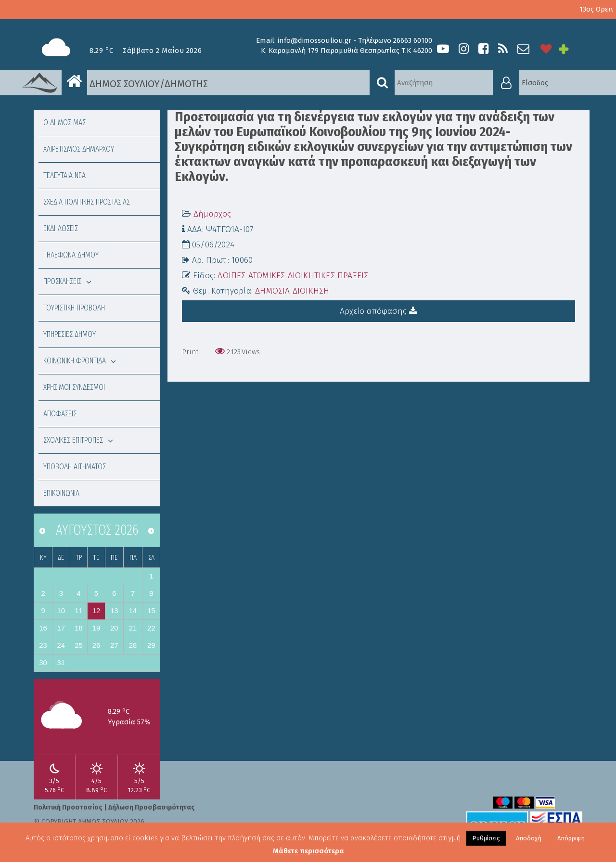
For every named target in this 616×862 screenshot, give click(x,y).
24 (61, 645)
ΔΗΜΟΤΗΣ (186, 84)
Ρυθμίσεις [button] (486, 838)
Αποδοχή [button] (529, 838)
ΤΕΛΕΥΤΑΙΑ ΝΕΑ (64, 175)
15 (151, 611)
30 (43, 663)
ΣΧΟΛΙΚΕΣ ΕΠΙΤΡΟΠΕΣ (78, 440)
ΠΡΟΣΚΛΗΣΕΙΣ (67, 281)
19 (96, 628)
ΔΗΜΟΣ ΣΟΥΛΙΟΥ (111, 83)
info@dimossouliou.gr (314, 40)
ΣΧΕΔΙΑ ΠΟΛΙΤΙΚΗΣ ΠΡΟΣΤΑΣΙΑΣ (87, 202)
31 (61, 663)
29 (151, 645)
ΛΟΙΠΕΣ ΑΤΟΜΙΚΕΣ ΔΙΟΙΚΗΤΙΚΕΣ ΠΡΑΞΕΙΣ (293, 276)
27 (114, 645)
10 (61, 611)
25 (79, 645)
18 (79, 628)
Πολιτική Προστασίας (68, 807)
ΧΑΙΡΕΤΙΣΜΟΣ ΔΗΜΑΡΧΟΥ (79, 149)
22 (151, 628)
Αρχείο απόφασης (378, 311)
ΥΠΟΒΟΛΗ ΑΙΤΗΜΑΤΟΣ (75, 467)
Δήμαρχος (212, 214)
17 (61, 628)
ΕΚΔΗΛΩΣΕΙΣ (61, 228)
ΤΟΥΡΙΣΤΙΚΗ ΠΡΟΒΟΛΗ (74, 308)
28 (133, 645)
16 (43, 628)
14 (133, 611)
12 (96, 611)
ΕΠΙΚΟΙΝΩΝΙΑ (61, 493)
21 (133, 628)
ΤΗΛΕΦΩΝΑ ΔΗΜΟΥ (71, 255)
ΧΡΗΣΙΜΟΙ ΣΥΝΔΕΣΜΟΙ (74, 387)
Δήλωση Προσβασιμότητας (152, 807)
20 (114, 628)
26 (96, 645)
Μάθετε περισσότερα (308, 851)
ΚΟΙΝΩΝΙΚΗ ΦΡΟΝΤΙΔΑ (80, 361)
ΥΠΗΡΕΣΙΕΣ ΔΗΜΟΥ (70, 334)
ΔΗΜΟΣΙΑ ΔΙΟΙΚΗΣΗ (292, 291)
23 (43, 645)
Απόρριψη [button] (571, 838)
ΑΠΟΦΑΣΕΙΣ (60, 414)
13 (114, 611)
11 (79, 611)
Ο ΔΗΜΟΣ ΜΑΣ (64, 122)
